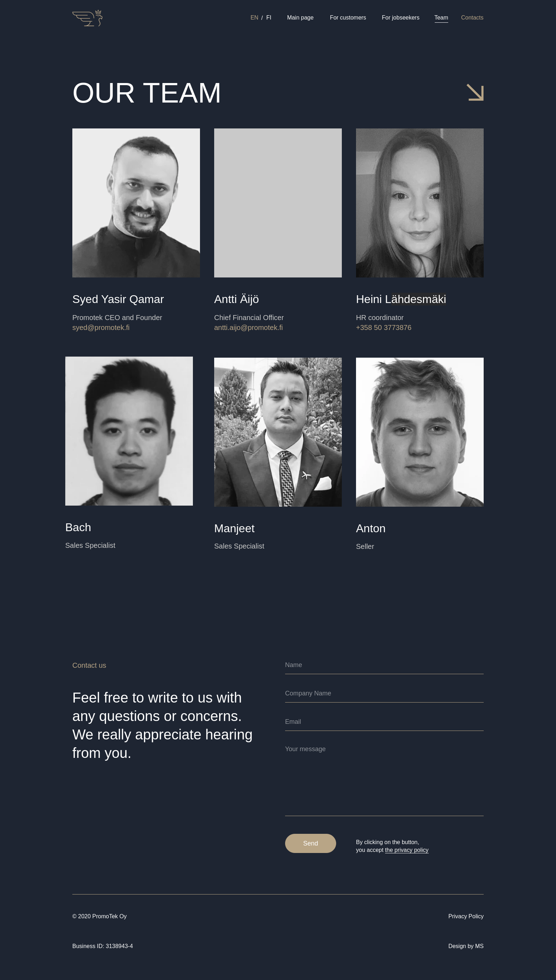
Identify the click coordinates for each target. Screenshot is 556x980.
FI (269, 18)
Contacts (472, 18)
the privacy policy (407, 850)
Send (311, 843)
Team (441, 18)
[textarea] (384, 779)
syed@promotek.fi (101, 327)
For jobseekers (401, 18)
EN (254, 18)
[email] (384, 722)
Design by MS (466, 946)
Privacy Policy (466, 916)
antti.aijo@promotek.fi (249, 327)
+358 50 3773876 (384, 327)
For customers (348, 18)
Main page (301, 18)
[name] (384, 665)
